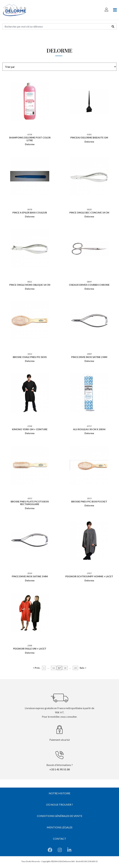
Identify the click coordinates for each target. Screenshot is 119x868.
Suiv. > (83, 668)
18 (65, 668)
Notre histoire (59, 793)
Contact (60, 839)
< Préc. (37, 668)
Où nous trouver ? (59, 805)
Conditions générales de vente (60, 816)
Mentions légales (60, 827)
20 (75, 668)
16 (54, 668)
